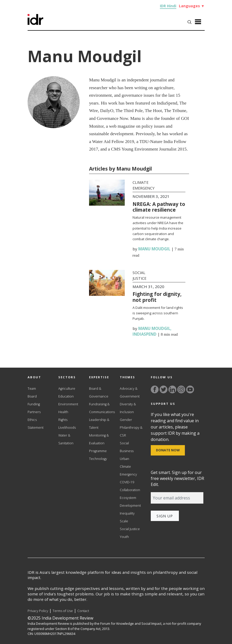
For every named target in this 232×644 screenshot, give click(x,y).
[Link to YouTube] (190, 389)
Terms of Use (63, 611)
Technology (98, 459)
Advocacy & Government (130, 392)
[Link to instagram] (181, 389)
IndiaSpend (145, 334)
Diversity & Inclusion (128, 408)
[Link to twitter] (164, 389)
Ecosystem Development (130, 502)
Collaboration (130, 490)
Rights (63, 420)
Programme (98, 451)
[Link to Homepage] (35, 16)
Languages (192, 6)
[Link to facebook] (155, 389)
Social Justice (130, 529)
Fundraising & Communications (101, 408)
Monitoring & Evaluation (99, 439)
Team (32, 389)
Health (63, 412)
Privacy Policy (38, 611)
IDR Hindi (168, 6)
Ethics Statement (36, 424)
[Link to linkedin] (172, 389)
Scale (124, 521)
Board (32, 396)
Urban (124, 459)
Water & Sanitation (66, 439)
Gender (126, 420)
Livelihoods (67, 428)
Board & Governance (99, 392)
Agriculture (67, 389)
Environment (68, 404)
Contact (83, 611)
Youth (124, 537)
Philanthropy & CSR (131, 431)
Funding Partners (34, 408)
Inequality (127, 513)
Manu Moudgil (154, 249)
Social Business (127, 447)
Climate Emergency (128, 470)
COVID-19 (127, 482)
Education (66, 396)
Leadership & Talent (99, 424)
